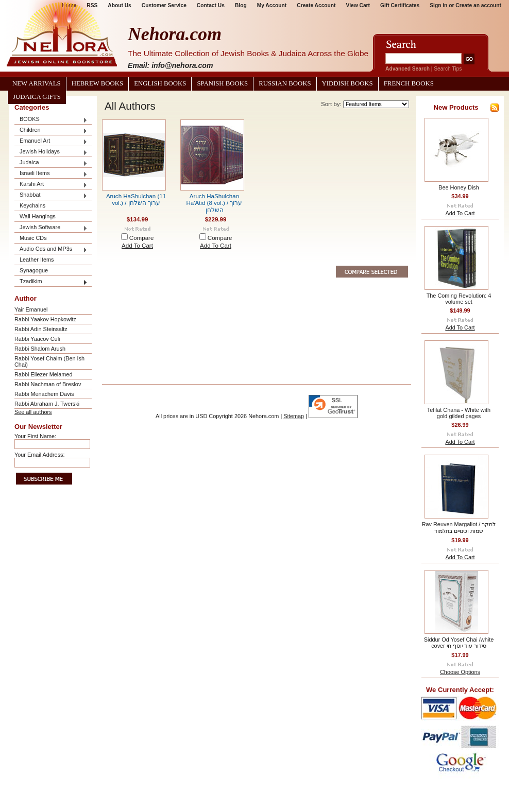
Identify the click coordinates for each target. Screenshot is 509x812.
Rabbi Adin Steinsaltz (41, 329)
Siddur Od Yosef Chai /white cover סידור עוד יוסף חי (459, 643)
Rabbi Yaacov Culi (37, 339)
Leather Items (37, 260)
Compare (142, 238)
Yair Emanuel (31, 309)
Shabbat (51, 195)
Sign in (438, 5)
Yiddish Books (347, 83)
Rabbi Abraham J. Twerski (47, 404)
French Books (409, 83)
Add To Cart (137, 246)
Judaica (51, 163)
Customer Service (164, 5)
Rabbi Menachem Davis (44, 394)
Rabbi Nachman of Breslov (48, 384)
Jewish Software (51, 228)
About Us (119, 5)
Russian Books (285, 83)
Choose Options (460, 672)
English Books (160, 83)
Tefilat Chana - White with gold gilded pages (459, 413)
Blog (241, 5)
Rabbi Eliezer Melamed (43, 374)
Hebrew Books (97, 83)
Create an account (478, 5)
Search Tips (448, 69)
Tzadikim (51, 282)
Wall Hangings (38, 216)
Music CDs (33, 238)
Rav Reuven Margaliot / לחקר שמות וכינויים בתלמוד (459, 528)
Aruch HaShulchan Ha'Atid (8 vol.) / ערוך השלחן (215, 203)
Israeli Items (51, 174)
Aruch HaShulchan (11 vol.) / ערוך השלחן (136, 200)
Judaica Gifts (37, 97)
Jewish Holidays (51, 152)
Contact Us (211, 5)
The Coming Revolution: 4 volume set (459, 299)
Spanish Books (222, 83)
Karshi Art (51, 185)
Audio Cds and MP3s (51, 249)
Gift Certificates (400, 5)
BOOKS (51, 120)
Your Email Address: (40, 455)
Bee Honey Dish (459, 187)
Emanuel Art (51, 141)
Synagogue (34, 270)
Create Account (316, 5)
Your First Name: (35, 436)
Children (51, 131)
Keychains (32, 205)
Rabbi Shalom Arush (40, 349)
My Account (272, 5)
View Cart (358, 5)
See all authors (33, 412)
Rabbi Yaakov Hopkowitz (45, 319)
